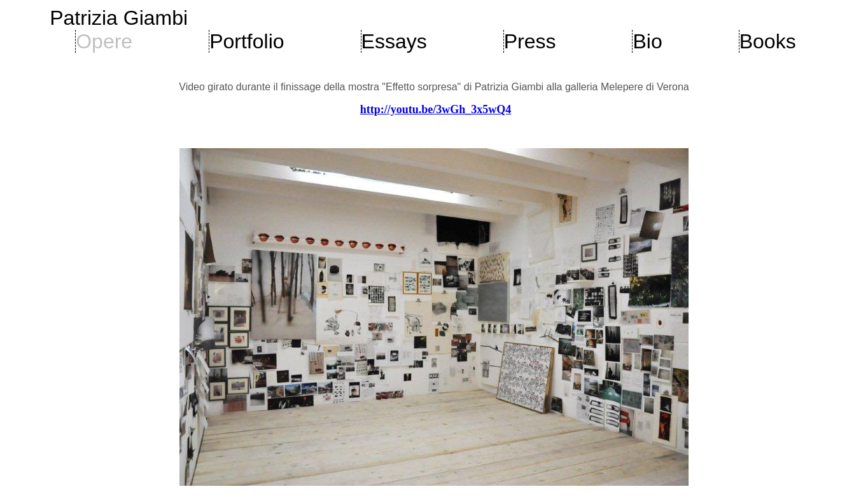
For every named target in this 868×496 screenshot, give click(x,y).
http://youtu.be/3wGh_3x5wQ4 (436, 109)
